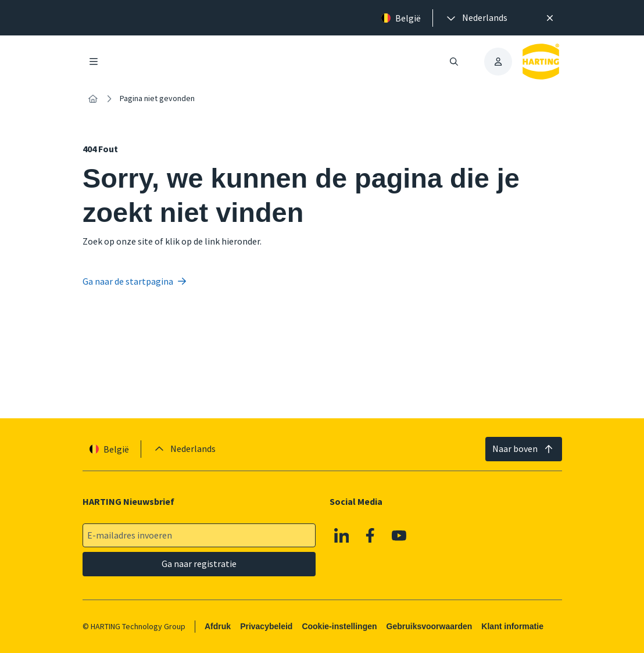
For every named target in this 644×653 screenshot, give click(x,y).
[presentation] (476, 18)
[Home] (93, 99)
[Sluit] (550, 18)
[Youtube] (399, 536)
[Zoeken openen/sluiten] (454, 62)
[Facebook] (370, 536)
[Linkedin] (341, 536)
